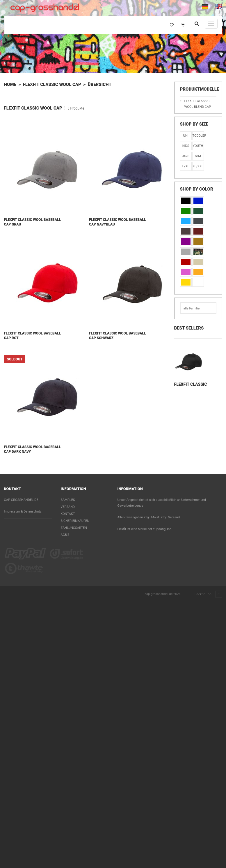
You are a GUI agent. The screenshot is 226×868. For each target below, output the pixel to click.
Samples (68, 500)
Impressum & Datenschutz (23, 512)
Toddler (198, 136)
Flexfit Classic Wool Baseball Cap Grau (32, 222)
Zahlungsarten (74, 528)
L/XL (186, 166)
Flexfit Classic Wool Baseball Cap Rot (32, 336)
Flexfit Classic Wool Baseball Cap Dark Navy (32, 449)
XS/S (186, 156)
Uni (186, 136)
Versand (68, 507)
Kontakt (68, 514)
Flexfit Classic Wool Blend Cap (198, 104)
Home (10, 84)
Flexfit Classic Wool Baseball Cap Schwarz (117, 336)
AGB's (65, 535)
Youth (198, 146)
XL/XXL (198, 166)
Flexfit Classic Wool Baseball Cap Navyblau (117, 222)
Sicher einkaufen (75, 521)
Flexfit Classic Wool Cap (52, 84)
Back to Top (208, 594)
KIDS (186, 146)
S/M (198, 156)
